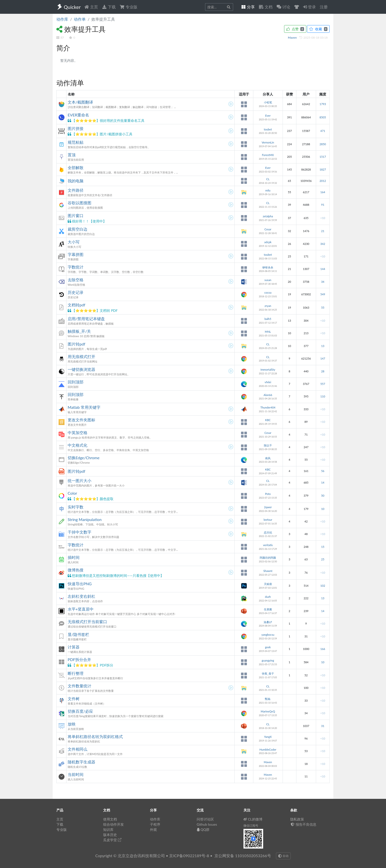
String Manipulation (85, 519)
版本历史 (110, 835)
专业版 (129, 7)
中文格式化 (78, 445)
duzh (268, 597)
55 (323, 308)
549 (323, 294)
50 (323, 496)
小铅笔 (268, 102)
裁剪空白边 (78, 229)
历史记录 (76, 292)
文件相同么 (78, 749)
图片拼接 (76, 128)
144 (323, 269)
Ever (268, 116)
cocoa (268, 292)
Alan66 (268, 395)
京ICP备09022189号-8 (189, 856)
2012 (323, 181)
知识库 (108, 829)
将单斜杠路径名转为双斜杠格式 (95, 736)
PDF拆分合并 (79, 659)
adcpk (268, 242)
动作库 (62, 19)
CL (268, 179)
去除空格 (76, 280)
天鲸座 (268, 584)
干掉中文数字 (80, 532)
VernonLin (268, 142)
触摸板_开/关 (79, 331)
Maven (293, 38)
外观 (153, 829)
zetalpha (268, 216)
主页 (91, 7)
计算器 (74, 647)
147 (323, 358)
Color (72, 493)
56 (323, 471)
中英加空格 (78, 433)
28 (323, 371)
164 (323, 192)
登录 (309, 7)
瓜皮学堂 (112, 840)
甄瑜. (268, 699)
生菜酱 (268, 609)
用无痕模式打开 (81, 356)
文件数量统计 (80, 686)
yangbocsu (268, 635)
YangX (268, 737)
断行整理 (76, 673)
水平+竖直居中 (81, 609)
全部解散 (76, 167)
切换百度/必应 (80, 711)
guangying (268, 660)
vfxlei (268, 382)
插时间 (74, 557)
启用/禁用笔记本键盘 (86, 319)
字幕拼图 (76, 254)
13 (323, 346)
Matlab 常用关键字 (84, 407)
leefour (268, 520)
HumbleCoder (268, 750)
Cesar (268, 229)
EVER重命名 (78, 115)
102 (323, 586)
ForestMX (268, 155)
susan (268, 280)
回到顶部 (76, 382)
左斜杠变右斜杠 (81, 596)
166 (323, 649)
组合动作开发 (113, 824)
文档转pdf (77, 305)
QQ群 (203, 829)
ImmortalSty (268, 370)
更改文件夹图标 (81, 420)
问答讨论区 (205, 819)
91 (323, 205)
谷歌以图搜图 (80, 203)
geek (268, 647)
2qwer (268, 507)
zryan (268, 306)
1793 (323, 104)
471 (323, 131)
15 (323, 547)
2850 (323, 144)
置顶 (72, 155)
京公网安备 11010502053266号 (243, 856)
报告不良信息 (303, 824)
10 (323, 509)
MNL (268, 332)
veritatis (268, 545)
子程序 (155, 824)
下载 (109, 7)
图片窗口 (76, 215)
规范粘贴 (76, 142)
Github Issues (207, 824)
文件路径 (76, 190)
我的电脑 (76, 181)
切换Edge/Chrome (84, 458)
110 (323, 396)
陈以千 (268, 445)
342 (323, 244)
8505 (323, 117)
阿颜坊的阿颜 (268, 558)
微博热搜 (76, 570)
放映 (72, 724)
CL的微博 (253, 819)
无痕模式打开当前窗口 (87, 622)
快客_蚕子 (268, 673)
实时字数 (76, 507)
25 (323, 559)
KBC (268, 420)
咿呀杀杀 (268, 267)
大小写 (74, 242)
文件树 (74, 699)
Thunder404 (268, 407)
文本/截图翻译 (80, 102)
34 (323, 282)
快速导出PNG (80, 584)
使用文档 (110, 819)
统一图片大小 (80, 481)
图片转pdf (77, 344)
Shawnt (268, 571)
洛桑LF (268, 622)
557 (323, 384)
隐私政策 (297, 819)
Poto (268, 494)
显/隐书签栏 (78, 634)
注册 (324, 7)
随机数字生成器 (81, 762)
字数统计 (76, 267)
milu (268, 190)
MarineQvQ (268, 711)
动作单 (80, 19)
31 (323, 726)
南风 (268, 458)
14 (323, 482)
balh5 (268, 319)
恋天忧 (268, 532)
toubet (268, 129)
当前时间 (76, 774)
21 (323, 231)
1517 (323, 157)
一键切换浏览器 (81, 369)
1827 (323, 169)
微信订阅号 (251, 826)
